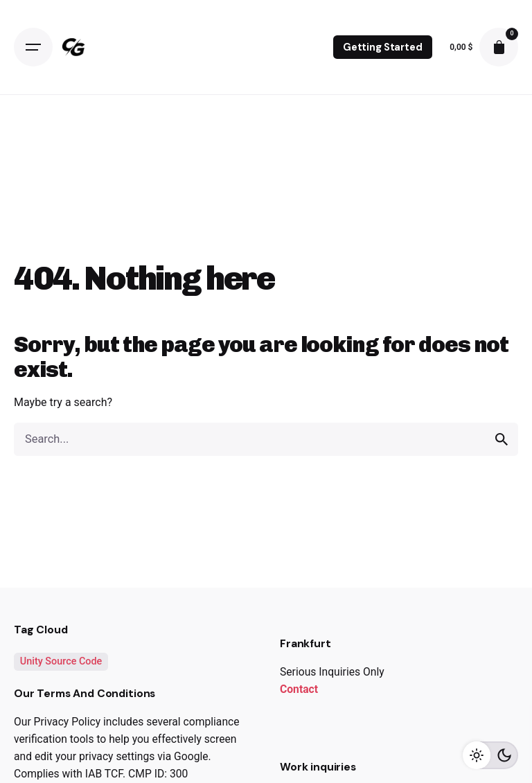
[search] (502, 439)
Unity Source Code (61, 661)
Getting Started (383, 47)
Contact (299, 689)
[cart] (499, 47)
